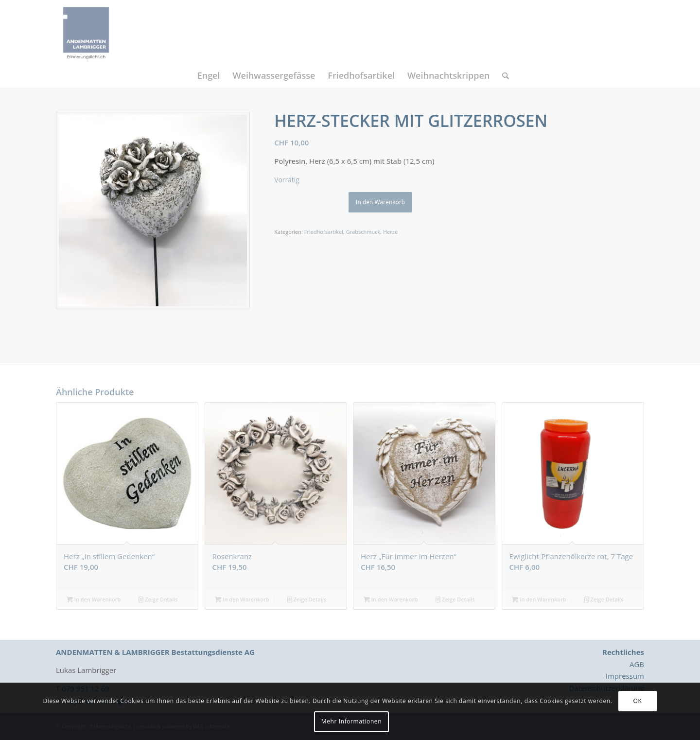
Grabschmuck (363, 232)
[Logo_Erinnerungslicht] (86, 32)
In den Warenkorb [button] (94, 599)
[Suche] (502, 75)
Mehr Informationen (351, 721)
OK (638, 701)
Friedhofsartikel (324, 232)
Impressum (625, 676)
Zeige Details (158, 599)
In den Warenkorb (380, 202)
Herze (390, 232)
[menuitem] (209, 75)
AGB (637, 664)
